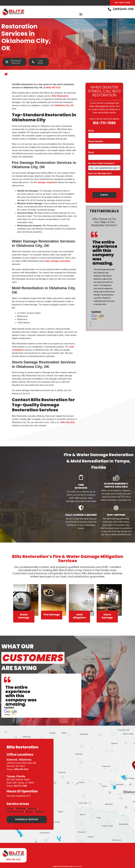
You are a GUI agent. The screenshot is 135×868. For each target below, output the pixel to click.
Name (95, 131)
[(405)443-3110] (110, 9)
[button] (55, 2)
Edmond (32, 808)
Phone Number (100, 141)
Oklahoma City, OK (64, 105)
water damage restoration (58, 261)
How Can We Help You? (104, 173)
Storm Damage (107, 616)
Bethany (40, 812)
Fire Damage (52, 615)
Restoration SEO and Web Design (63, 866)
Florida (29, 812)
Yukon (10, 808)
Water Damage (24, 616)
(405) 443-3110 (21, 769)
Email (95, 152)
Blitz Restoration (60, 96)
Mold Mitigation (79, 616)
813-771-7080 (104, 123)
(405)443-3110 (123, 9)
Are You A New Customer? (101, 163)
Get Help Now (122, 3)
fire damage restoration (45, 182)
